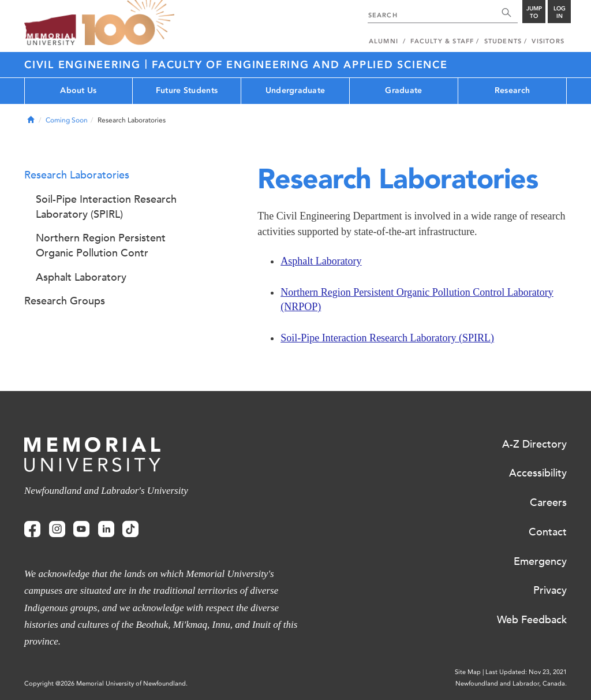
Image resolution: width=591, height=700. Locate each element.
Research (512, 90)
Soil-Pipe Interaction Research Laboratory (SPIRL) (387, 338)
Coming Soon (67, 120)
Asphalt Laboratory (321, 261)
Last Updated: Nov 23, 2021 (526, 672)
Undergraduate (295, 90)
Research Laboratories (77, 175)
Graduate (403, 90)
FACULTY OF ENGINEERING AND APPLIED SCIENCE (300, 65)
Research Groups (65, 301)
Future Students (187, 90)
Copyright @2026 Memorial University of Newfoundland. (106, 684)
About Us (78, 90)
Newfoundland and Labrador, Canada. (511, 684)
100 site (128, 23)
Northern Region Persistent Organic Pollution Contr (101, 245)
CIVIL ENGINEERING (85, 65)
